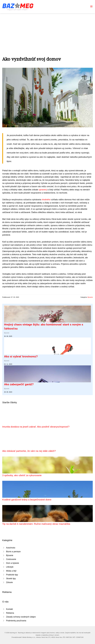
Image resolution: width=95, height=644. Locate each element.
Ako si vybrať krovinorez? (21, 356)
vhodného (46, 200)
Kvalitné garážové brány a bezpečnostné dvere (27, 500)
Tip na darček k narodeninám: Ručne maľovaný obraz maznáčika (36, 524)
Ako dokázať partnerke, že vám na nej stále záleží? (29, 451)
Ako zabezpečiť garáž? (19, 384)
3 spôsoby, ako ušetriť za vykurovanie (22, 475)
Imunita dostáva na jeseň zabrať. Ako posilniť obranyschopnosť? (36, 427)
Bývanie (90, 297)
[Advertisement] (47, 30)
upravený (43, 190)
